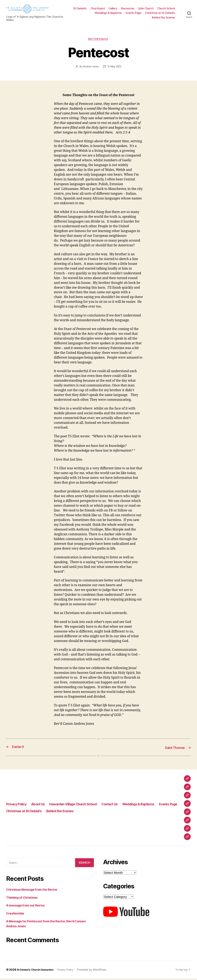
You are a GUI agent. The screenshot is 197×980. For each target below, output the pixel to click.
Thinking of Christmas (23, 899)
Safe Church (167, 9)
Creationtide (16, 915)
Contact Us (125, 806)
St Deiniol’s (102, 9)
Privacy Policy (18, 806)
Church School (116, 14)
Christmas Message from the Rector (34, 891)
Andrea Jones (91, 68)
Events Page (167, 14)
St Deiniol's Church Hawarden (36, 971)
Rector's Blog (98, 41)
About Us (43, 806)
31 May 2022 (115, 68)
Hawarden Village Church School (83, 806)
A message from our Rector (27, 907)
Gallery (135, 9)
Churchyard (119, 9)
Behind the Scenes (163, 18)
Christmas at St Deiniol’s (133, 18)
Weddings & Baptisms (142, 14)
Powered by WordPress (96, 971)
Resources (149, 9)
